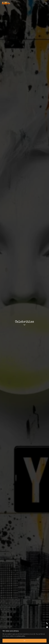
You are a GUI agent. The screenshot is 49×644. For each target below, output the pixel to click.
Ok (25, 641)
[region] (25, 636)
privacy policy (21, 636)
